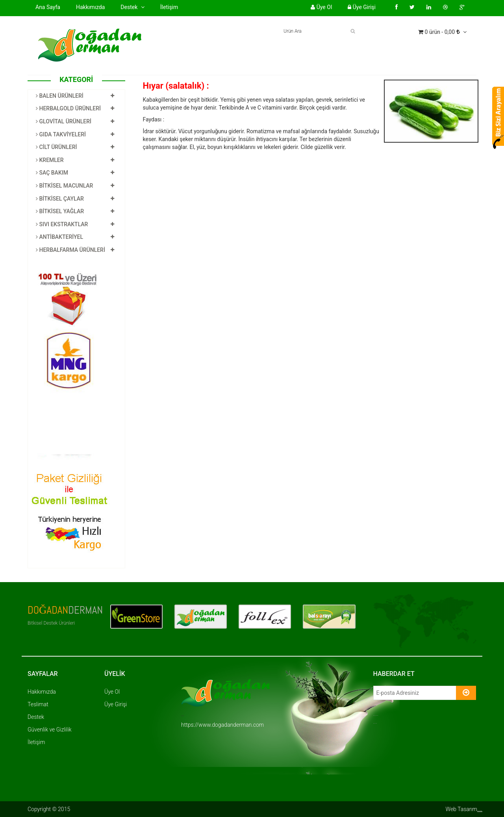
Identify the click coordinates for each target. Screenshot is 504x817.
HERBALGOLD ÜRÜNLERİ (68, 108)
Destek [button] (132, 7)
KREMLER (50, 160)
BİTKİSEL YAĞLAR (60, 211)
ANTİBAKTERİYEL (59, 237)
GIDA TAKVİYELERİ (61, 134)
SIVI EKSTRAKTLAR (62, 224)
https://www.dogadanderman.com (222, 725)
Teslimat (38, 704)
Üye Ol (321, 7)
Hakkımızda (90, 7)
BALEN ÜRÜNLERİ (60, 96)
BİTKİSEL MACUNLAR (64, 186)
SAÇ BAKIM (52, 173)
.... (480, 809)
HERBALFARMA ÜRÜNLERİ (70, 250)
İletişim (169, 7)
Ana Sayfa (48, 7)
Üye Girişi (362, 7)
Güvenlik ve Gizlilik (50, 730)
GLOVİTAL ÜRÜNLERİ (64, 121)
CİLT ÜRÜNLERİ (56, 147)
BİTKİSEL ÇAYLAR (60, 199)
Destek (36, 717)
